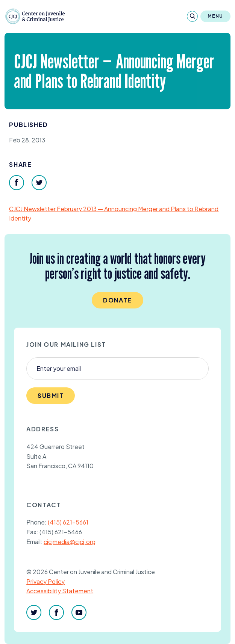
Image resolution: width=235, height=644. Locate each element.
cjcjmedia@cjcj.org (70, 542)
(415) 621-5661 (68, 522)
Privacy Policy (45, 581)
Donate (117, 300)
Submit (51, 395)
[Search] (192, 16)
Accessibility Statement (60, 591)
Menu (215, 16)
